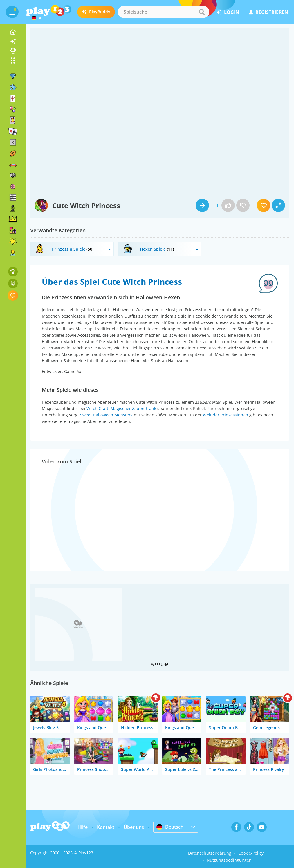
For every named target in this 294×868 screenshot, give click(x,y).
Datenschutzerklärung (210, 853)
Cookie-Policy (251, 853)
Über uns (134, 827)
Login (228, 12)
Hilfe (83, 827)
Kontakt (106, 827)
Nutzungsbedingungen (229, 860)
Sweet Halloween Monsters (106, 415)
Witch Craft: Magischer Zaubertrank (121, 408)
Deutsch (170, 827)
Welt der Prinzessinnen (226, 415)
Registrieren (269, 12)
